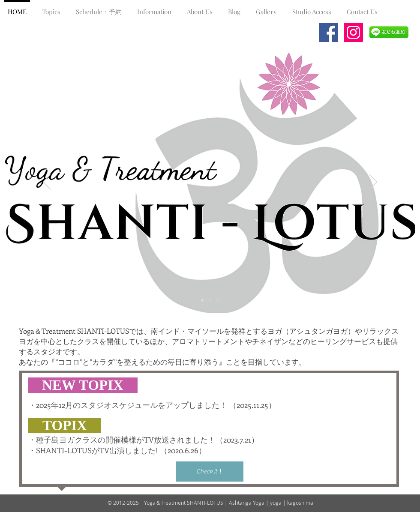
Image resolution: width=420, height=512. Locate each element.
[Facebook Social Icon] (328, 32)
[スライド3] (218, 300)
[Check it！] (210, 472)
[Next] (373, 183)
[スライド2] (210, 300)
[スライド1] (202, 300)
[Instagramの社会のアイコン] (353, 32)
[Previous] (47, 183)
